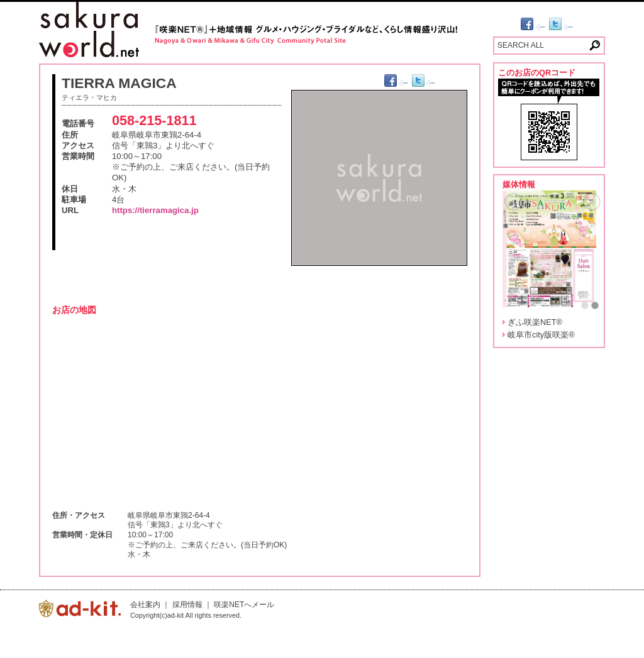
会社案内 (145, 605)
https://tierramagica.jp (155, 210)
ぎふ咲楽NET (535, 322)
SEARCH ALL (521, 45)
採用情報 (187, 605)
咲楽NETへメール (244, 605)
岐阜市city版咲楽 (541, 335)
